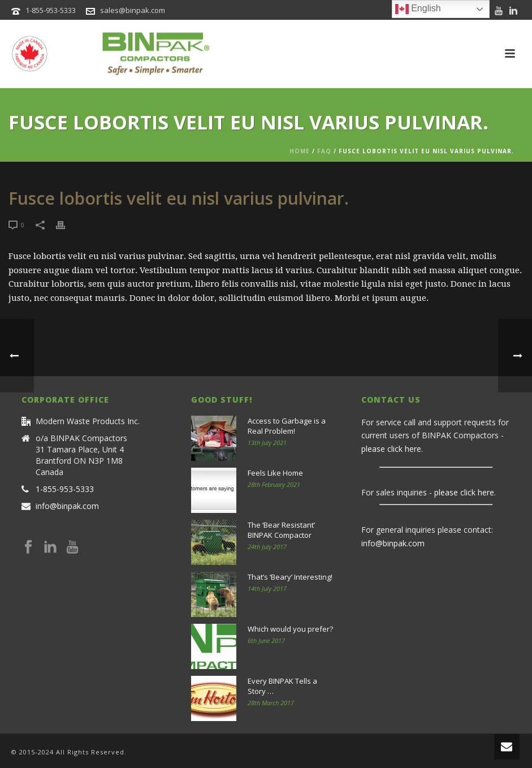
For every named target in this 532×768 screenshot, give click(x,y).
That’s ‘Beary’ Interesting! (290, 577)
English (418, 9)
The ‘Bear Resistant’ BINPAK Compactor (281, 530)
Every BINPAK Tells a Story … (282, 686)
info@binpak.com (67, 506)
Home (300, 151)
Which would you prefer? (290, 629)
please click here (391, 449)
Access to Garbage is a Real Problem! (287, 426)
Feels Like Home (275, 473)
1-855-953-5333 (51, 10)
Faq (324, 151)
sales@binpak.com (133, 10)
